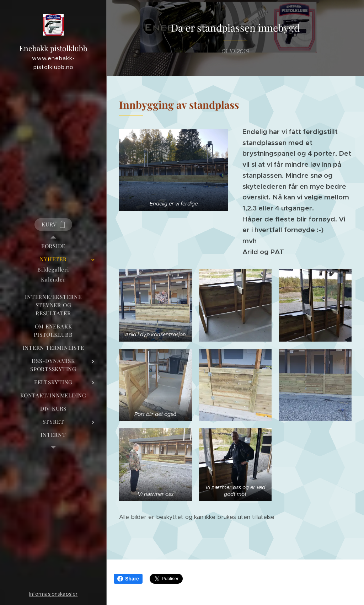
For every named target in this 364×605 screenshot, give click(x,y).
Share (128, 579)
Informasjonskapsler (53, 594)
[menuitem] (53, 246)
